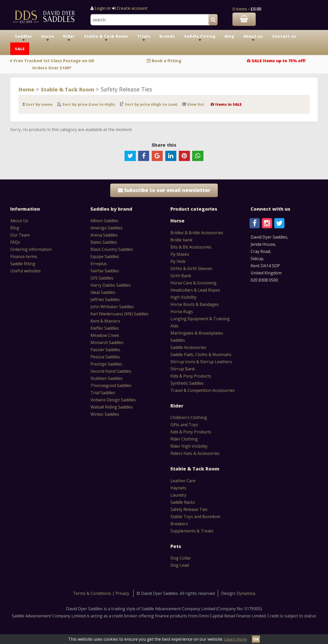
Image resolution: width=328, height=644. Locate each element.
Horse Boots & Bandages (195, 304)
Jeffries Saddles (105, 299)
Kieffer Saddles (105, 328)
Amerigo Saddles (106, 228)
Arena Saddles (104, 235)
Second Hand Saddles (111, 371)
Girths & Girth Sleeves (191, 269)
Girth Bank (181, 276)
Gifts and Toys (184, 425)
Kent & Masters (105, 321)
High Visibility (183, 297)
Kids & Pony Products (191, 376)
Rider (69, 38)
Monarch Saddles (107, 342)
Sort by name (39, 104)
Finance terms (24, 256)
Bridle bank (181, 240)
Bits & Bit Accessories (191, 247)
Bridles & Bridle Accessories (197, 233)
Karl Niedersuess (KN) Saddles (119, 314)
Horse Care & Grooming (193, 283)
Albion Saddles (104, 221)
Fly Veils (178, 261)
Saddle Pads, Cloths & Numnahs (201, 355)
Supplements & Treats (192, 531)
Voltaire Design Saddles (113, 400)
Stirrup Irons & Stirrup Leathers (201, 362)
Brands (167, 36)
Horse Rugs (182, 312)
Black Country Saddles (112, 249)
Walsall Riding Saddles (112, 407)
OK (256, 639)
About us (253, 38)
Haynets (178, 488)
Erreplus (99, 264)
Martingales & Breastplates (197, 333)
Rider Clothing (184, 439)
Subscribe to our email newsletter (164, 190)
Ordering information (31, 249)
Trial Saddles (103, 393)
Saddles (23, 38)
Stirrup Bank (183, 369)
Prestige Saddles (106, 364)
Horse (48, 38)
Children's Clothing (189, 417)
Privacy (122, 593)
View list (196, 104)
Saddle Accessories (188, 347)
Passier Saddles (105, 350)
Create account (132, 8)
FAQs (15, 242)
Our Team (20, 235)
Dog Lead (180, 565)
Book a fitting (167, 61)
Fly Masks (180, 254)
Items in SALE (228, 104)
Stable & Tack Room (106, 38)
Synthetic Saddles (187, 383)
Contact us (284, 36)
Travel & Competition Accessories (203, 390)
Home (26, 89)
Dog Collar (181, 558)
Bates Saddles (104, 242)
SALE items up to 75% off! (279, 61)
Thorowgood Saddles (111, 385)
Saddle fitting (23, 264)
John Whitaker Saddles (112, 307)
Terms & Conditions (93, 593)
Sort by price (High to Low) (151, 104)
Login (100, 8)
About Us (19, 221)
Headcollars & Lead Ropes (195, 290)
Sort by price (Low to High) (89, 104)
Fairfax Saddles (105, 271)
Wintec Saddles (105, 414)
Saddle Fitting (200, 38)
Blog (229, 36)
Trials (144, 38)
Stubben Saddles (106, 378)
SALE (20, 49)
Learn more (235, 639)
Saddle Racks (183, 502)
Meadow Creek (105, 335)
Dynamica (246, 593)
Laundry (178, 495)
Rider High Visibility (189, 446)
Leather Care (183, 481)
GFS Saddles (102, 278)
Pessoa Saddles (105, 357)
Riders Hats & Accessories (195, 453)
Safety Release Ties (189, 509)
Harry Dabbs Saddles (111, 285)
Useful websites (25, 271)
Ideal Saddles (103, 292)
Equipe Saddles (105, 256)
